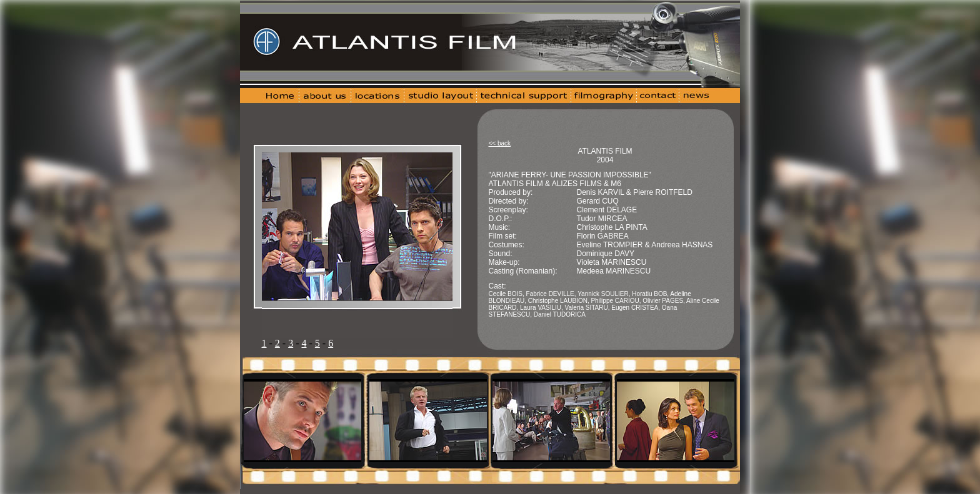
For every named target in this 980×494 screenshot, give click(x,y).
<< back (500, 143)
